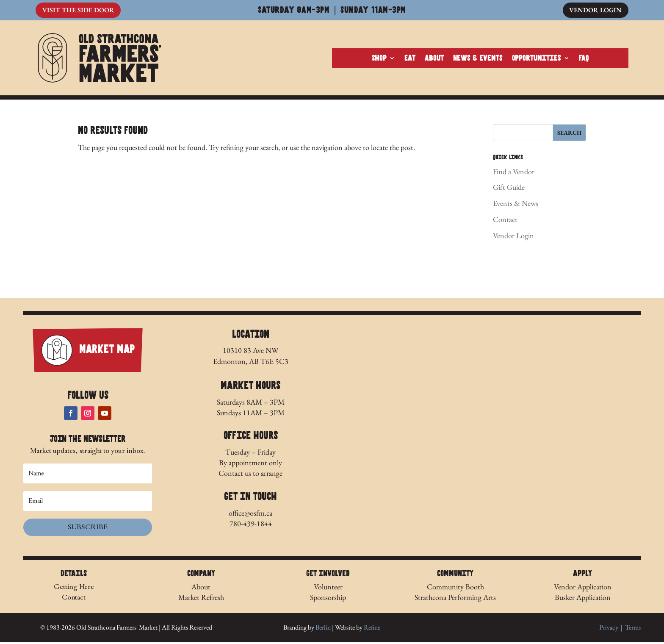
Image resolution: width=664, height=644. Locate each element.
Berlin (323, 629)
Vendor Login (595, 10)
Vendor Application (583, 588)
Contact (505, 221)
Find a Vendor (514, 173)
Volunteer (328, 588)
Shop (379, 59)
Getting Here (74, 588)
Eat (410, 59)
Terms (633, 629)
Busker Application (583, 599)
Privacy (609, 629)
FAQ (584, 59)
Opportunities (537, 59)
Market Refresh (201, 599)
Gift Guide (509, 189)
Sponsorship (328, 599)
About (434, 59)
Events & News (516, 205)
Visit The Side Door (78, 10)
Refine (372, 629)
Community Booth (455, 588)
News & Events (478, 59)
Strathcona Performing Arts (455, 599)
